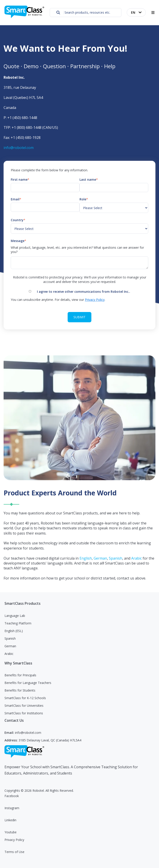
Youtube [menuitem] (11, 832)
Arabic (137, 558)
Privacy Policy (95, 300)
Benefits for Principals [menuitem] (20, 675)
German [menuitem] (10, 646)
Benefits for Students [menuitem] (20, 690)
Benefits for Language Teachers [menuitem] (28, 683)
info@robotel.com (19, 148)
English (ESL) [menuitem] (14, 631)
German (100, 558)
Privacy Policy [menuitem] (14, 840)
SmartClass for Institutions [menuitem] (24, 713)
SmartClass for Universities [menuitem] (24, 706)
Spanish (116, 558)
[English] (136, 12)
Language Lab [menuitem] (15, 616)
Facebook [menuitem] (12, 796)
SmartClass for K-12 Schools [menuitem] (25, 698)
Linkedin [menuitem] (10, 820)
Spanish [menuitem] (10, 638)
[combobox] (86, 13)
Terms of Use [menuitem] (14, 852)
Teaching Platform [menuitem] (18, 623)
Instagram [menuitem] (12, 808)
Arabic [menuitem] (9, 654)
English (86, 558)
